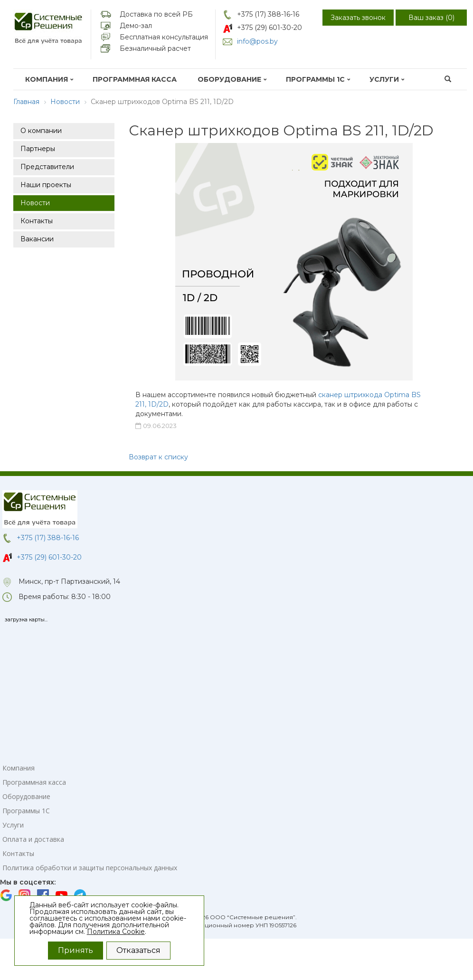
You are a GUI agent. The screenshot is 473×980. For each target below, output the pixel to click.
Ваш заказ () (431, 18)
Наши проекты (46, 185)
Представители (47, 167)
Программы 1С (318, 79)
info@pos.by (257, 41)
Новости (65, 102)
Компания (49, 79)
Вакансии (37, 239)
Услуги (387, 79)
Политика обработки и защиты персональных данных (90, 868)
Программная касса (135, 79)
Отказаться (138, 950)
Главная (26, 102)
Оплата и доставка (33, 839)
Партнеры (38, 149)
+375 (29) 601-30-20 (270, 28)
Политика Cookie (116, 932)
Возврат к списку (158, 457)
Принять (76, 950)
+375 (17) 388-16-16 (268, 14)
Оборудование (232, 79)
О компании (41, 131)
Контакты (37, 221)
